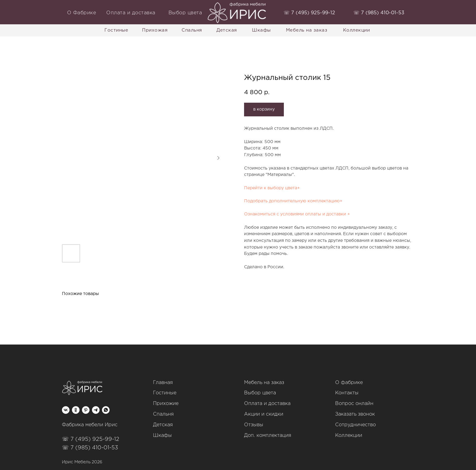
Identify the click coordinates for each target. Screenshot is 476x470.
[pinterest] (86, 410)
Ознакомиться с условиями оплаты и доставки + (297, 214)
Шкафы (162, 436)
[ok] (76, 410)
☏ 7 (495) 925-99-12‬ (91, 439)
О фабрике (349, 383)
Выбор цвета (260, 393)
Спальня (163, 414)
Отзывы (254, 425)
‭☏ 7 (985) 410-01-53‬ (379, 13)
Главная (163, 383)
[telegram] (96, 410)
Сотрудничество (355, 425)
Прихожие (166, 404)
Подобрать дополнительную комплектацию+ (293, 201)
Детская (163, 425)
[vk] (66, 410)
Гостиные (165, 393)
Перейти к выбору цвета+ (272, 188)
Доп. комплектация (268, 436)
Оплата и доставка (267, 404)
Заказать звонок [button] (355, 414)
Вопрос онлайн (354, 404)
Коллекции (349, 436)
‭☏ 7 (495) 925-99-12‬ (309, 13)
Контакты (347, 393)
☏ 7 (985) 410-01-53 (90, 448)
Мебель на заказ (264, 383)
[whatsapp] (106, 410)
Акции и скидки (264, 414)
